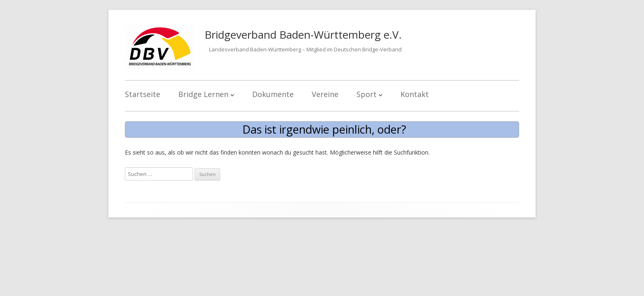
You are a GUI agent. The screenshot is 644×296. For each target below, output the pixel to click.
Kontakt (415, 94)
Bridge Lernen (203, 94)
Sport (367, 94)
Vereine (325, 94)
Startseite (143, 94)
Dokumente (273, 94)
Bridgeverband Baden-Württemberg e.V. (303, 35)
